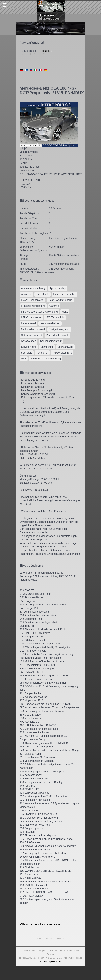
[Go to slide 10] (56, 144)
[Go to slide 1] (37, 144)
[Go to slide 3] (42, 144)
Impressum (45, 961)
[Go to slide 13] (62, 144)
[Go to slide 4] (44, 144)
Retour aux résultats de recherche (40, 924)
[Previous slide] (25, 125)
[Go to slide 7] (50, 144)
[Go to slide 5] (46, 144)
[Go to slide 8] (52, 144)
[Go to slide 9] (54, 144)
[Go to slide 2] (40, 144)
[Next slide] (76, 125)
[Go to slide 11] (58, 144)
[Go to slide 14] (64, 144)
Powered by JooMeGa (46, 938)
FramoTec (60, 938)
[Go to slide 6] (48, 144)
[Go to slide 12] (60, 144)
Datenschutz (57, 961)
